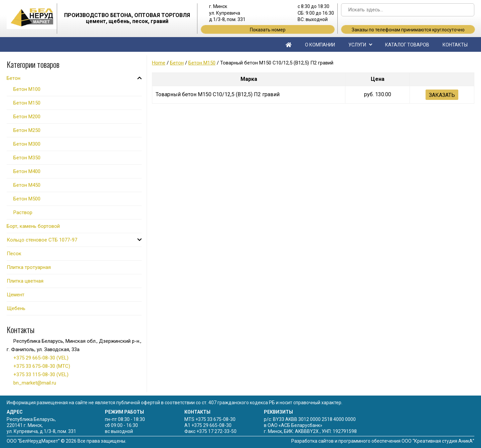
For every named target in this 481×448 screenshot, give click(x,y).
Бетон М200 (27, 117)
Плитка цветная (25, 281)
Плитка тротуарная (29, 267)
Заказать (442, 95)
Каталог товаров (407, 45)
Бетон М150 (202, 63)
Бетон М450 (27, 185)
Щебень (16, 308)
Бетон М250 (27, 130)
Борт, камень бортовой (33, 226)
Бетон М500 (27, 199)
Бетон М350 (27, 158)
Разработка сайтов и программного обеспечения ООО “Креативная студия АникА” (383, 441)
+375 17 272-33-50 (216, 431)
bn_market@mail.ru (35, 383)
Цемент (16, 295)
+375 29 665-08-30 (211, 425)
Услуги (357, 45)
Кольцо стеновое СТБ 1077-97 (42, 240)
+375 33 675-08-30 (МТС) (42, 366)
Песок (14, 254)
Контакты (455, 45)
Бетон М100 (27, 89)
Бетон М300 (27, 144)
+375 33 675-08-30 (215, 419)
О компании (320, 45)
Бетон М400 (27, 171)
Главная (289, 44)
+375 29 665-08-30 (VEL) (41, 358)
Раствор (23, 212)
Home (159, 63)
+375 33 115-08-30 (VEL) (41, 375)
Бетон (177, 63)
